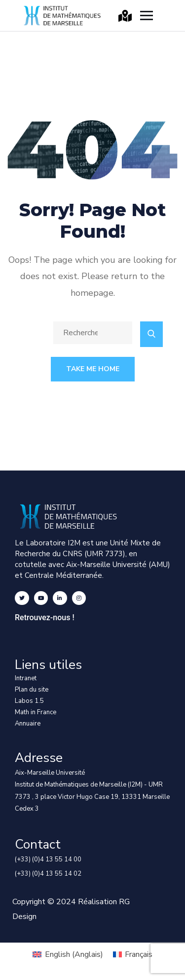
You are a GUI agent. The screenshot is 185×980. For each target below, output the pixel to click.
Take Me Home (93, 369)
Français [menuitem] (139, 954)
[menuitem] (68, 954)
